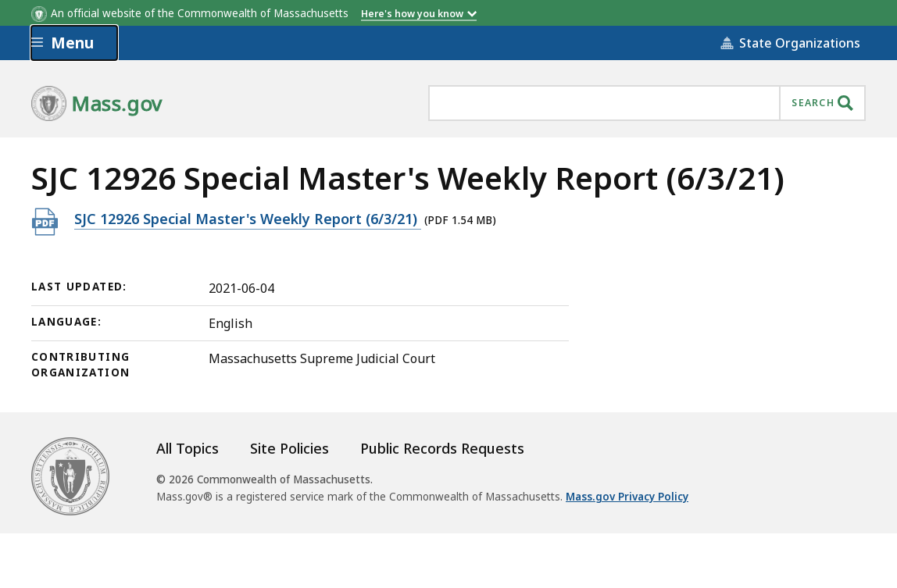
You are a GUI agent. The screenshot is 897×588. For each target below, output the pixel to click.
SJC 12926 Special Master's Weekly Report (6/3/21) (248, 218)
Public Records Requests (442, 448)
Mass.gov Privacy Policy (627, 497)
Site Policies (289, 448)
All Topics (188, 448)
